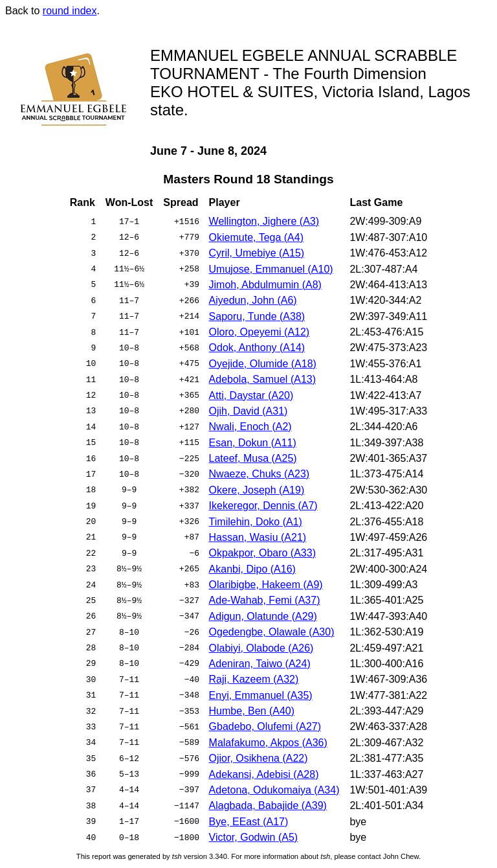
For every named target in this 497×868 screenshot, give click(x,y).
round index (70, 11)
